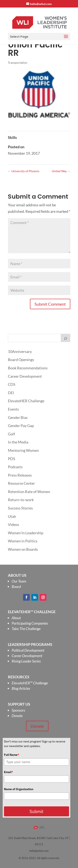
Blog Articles (21, 688)
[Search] (66, 338)
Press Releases (20, 475)
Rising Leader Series (26, 661)
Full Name (12, 755)
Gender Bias (18, 417)
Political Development (28, 650)
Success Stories (20, 508)
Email (9, 772)
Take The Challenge (26, 629)
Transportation (18, 63)
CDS (12, 384)
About (16, 618)
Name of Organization (19, 789)
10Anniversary (20, 351)
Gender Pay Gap (21, 426)
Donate (17, 716)
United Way (61, 171)
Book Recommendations (28, 368)
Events (13, 409)
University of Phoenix (24, 171)
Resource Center (21, 483)
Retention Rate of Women (29, 492)
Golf (11, 434)
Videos (14, 524)
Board (16, 587)
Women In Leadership (26, 533)
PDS (12, 459)
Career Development (25, 376)
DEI (11, 393)
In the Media (18, 442)
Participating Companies (30, 623)
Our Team (19, 581)
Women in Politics (23, 541)
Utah (12, 516)
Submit (36, 811)
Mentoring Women (23, 450)
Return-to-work (21, 500)
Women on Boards (23, 549)
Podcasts (15, 467)
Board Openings (21, 360)
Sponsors (18, 710)
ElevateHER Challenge (26, 401)
